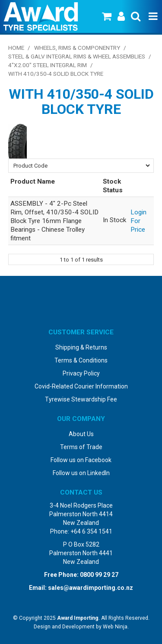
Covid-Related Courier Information (81, 386)
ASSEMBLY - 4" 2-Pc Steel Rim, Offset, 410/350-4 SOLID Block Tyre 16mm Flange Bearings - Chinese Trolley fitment (54, 221)
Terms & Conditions (81, 360)
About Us (81, 434)
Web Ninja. (116, 627)
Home (16, 48)
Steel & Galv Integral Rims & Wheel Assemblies (77, 56)
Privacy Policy (81, 373)
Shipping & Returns (81, 347)
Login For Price (138, 221)
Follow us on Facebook (81, 460)
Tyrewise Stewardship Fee (81, 399)
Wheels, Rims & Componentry (77, 48)
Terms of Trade (81, 447)
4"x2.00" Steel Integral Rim (48, 65)
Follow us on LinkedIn (81, 473)
